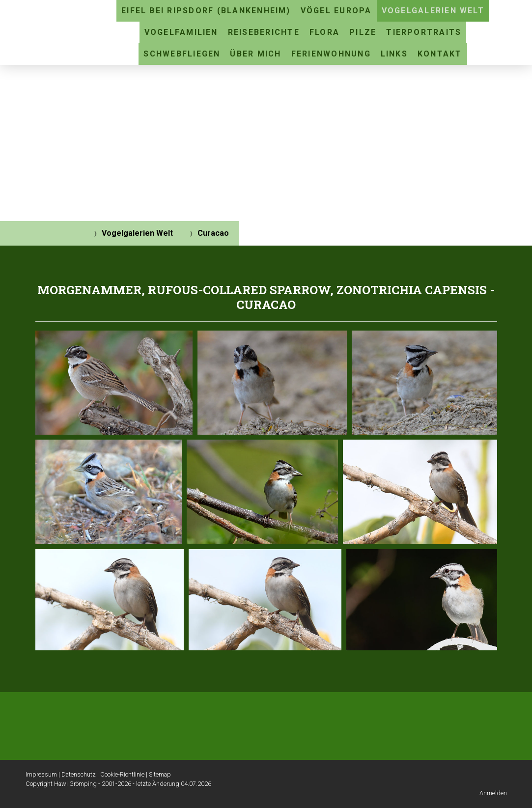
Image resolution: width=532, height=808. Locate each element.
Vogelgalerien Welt (433, 11)
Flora (324, 32)
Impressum (41, 774)
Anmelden (493, 793)
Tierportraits (424, 32)
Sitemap (160, 774)
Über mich (255, 54)
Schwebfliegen (182, 54)
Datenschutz (79, 774)
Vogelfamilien (181, 32)
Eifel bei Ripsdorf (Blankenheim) (206, 11)
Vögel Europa (336, 11)
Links (394, 54)
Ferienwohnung (331, 54)
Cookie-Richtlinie (122, 774)
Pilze (363, 32)
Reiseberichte (264, 32)
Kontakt (440, 54)
